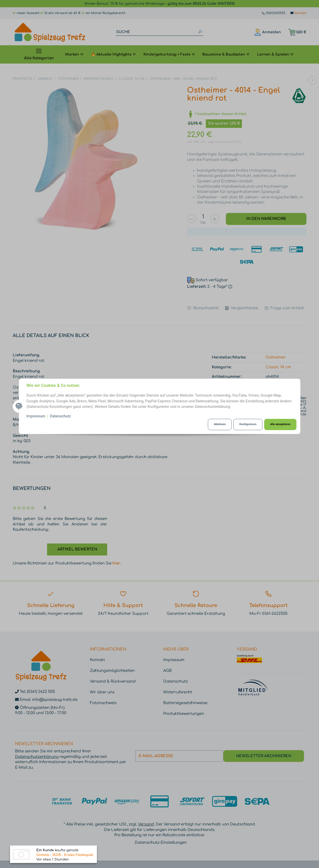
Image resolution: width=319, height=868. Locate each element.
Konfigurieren (248, 424)
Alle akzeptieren (280, 424)
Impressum (36, 416)
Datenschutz (61, 416)
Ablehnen (220, 424)
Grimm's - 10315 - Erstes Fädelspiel (65, 855)
